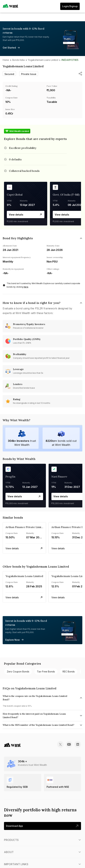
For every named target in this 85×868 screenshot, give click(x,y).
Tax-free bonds (46, 672)
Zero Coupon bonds (18, 672)
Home (6, 60)
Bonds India (18, 60)
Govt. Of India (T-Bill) (66, 195)
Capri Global (15, 195)
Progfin (10, 477)
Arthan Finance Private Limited (25, 527)
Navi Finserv (59, 477)
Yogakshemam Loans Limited (43, 60)
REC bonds (69, 672)
